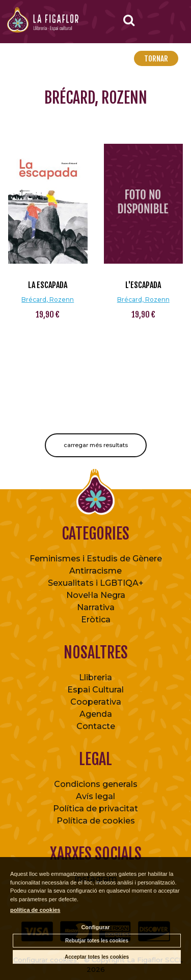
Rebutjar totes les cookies (97, 941)
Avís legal (95, 796)
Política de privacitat (95, 809)
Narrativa (96, 607)
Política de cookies (96, 821)
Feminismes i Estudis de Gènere (96, 559)
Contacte (96, 726)
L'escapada (143, 285)
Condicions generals (96, 784)
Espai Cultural (95, 690)
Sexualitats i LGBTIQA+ (96, 583)
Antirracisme (95, 571)
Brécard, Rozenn (48, 299)
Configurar (95, 927)
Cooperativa (96, 702)
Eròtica (96, 620)
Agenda (96, 714)
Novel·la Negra (96, 595)
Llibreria (95, 677)
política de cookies (35, 910)
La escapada (48, 285)
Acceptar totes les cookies (97, 957)
